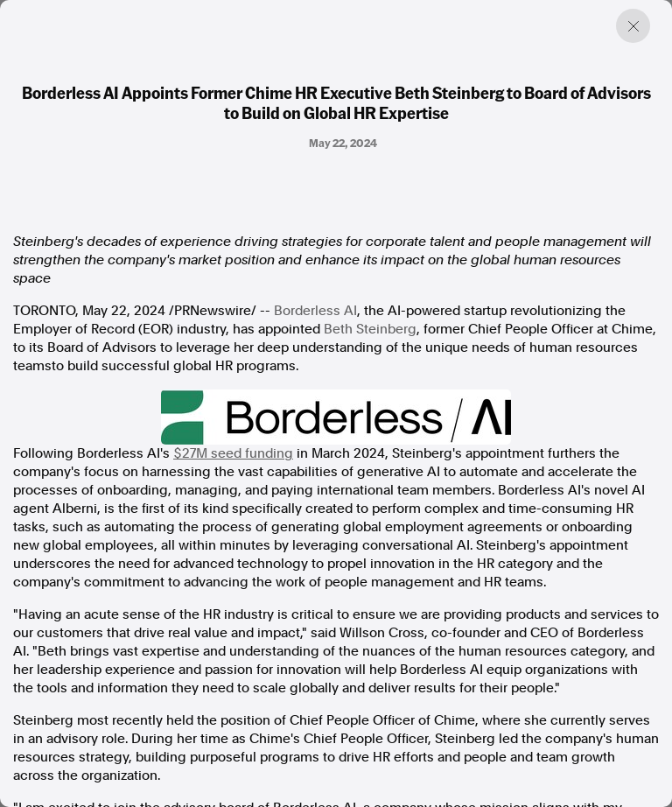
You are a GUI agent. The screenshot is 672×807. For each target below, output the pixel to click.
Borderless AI (315, 311)
